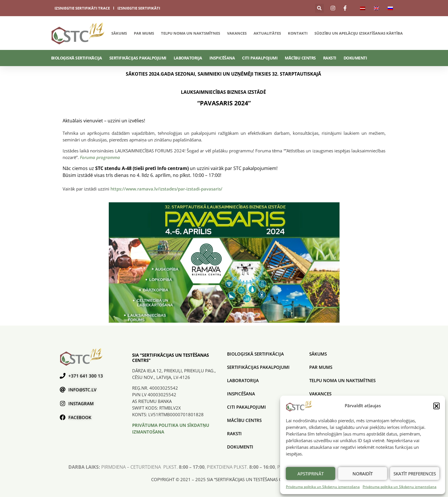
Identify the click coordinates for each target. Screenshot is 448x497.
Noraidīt (363, 474)
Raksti (330, 58)
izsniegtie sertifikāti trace (82, 8)
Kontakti (298, 33)
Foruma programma (100, 157)
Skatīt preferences (415, 474)
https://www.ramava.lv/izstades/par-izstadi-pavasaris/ (168, 189)
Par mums (144, 33)
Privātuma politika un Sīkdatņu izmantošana (323, 487)
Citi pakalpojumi (260, 58)
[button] (436, 406)
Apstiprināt (311, 474)
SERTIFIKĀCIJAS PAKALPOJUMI (138, 58)
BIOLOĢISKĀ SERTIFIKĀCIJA (77, 58)
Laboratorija (188, 58)
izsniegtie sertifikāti (139, 8)
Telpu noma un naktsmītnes (191, 33)
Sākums (119, 33)
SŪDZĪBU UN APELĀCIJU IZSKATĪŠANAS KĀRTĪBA (359, 33)
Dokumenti (355, 58)
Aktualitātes (267, 33)
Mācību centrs (300, 58)
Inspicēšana (222, 58)
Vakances (237, 33)
